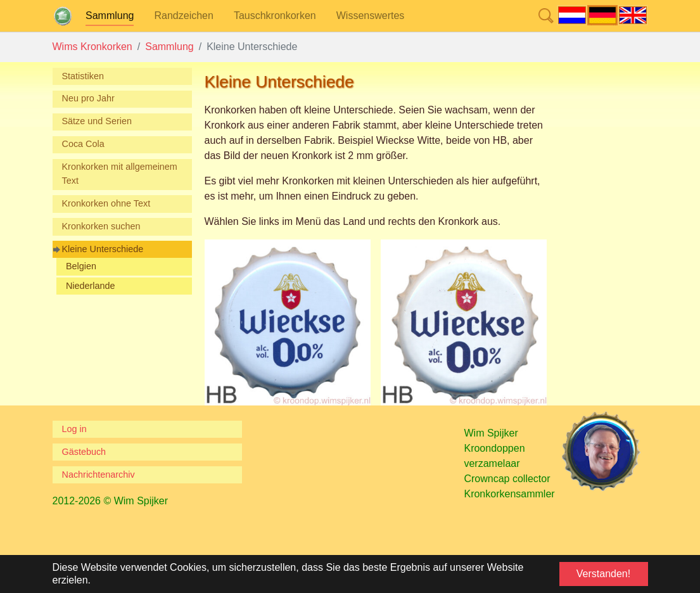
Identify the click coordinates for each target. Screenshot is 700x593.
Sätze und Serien (97, 121)
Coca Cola (83, 144)
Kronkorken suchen (101, 226)
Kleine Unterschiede (103, 249)
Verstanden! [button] (603, 574)
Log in (74, 429)
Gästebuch (84, 452)
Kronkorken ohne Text (106, 203)
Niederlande (91, 286)
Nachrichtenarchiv (99, 475)
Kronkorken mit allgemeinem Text (120, 174)
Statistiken (83, 76)
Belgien (81, 266)
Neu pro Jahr (88, 98)
